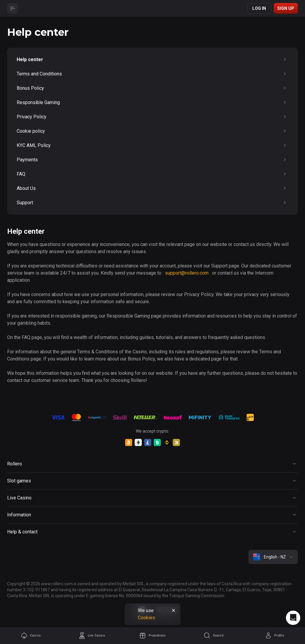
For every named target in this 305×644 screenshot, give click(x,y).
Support (152, 203)
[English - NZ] (273, 557)
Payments (152, 160)
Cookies (147, 618)
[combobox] (273, 557)
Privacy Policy (152, 117)
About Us (152, 188)
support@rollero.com (187, 273)
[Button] (13, 8)
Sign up (286, 8)
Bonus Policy (152, 88)
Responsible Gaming (152, 103)
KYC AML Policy (152, 145)
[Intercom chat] (293, 618)
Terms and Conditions (152, 74)
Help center (152, 60)
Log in (259, 8)
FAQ (152, 174)
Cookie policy (152, 131)
